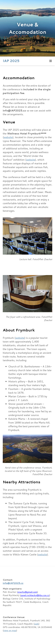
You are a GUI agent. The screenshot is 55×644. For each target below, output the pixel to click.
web (36, 624)
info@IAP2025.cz (13, 583)
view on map (10, 630)
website (8, 137)
